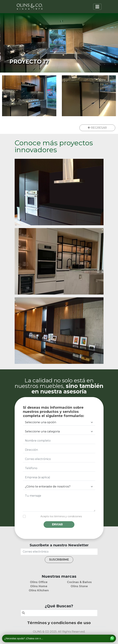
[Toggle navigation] (97, 7)
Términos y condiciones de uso (59, 623)
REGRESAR (97, 128)
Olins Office (39, 582)
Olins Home (39, 586)
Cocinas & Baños (79, 582)
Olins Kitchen (39, 590)
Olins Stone (79, 586)
